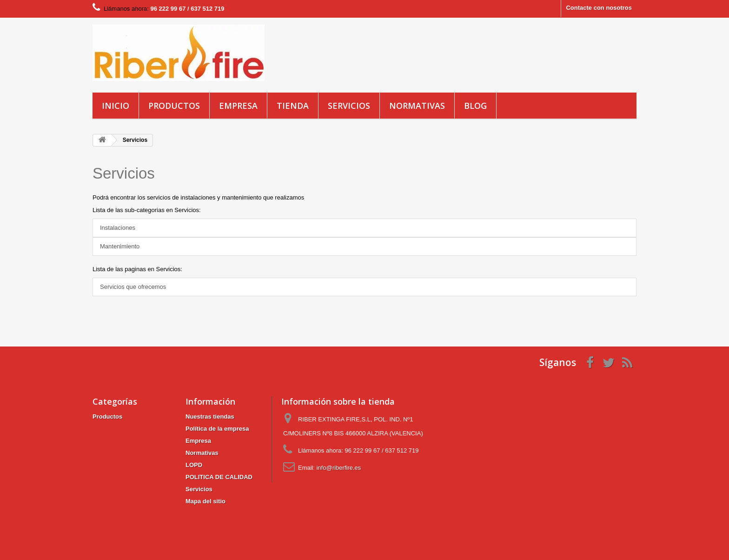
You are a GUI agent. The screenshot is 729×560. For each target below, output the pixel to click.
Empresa (238, 106)
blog (475, 106)
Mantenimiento (120, 246)
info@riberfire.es (339, 468)
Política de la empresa (217, 429)
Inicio (116, 106)
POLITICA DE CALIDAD (219, 477)
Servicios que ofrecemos (133, 287)
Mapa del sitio (205, 501)
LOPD (194, 465)
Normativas (417, 106)
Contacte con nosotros (599, 8)
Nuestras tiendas (210, 417)
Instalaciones (118, 228)
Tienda (293, 106)
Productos (174, 106)
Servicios (349, 106)
